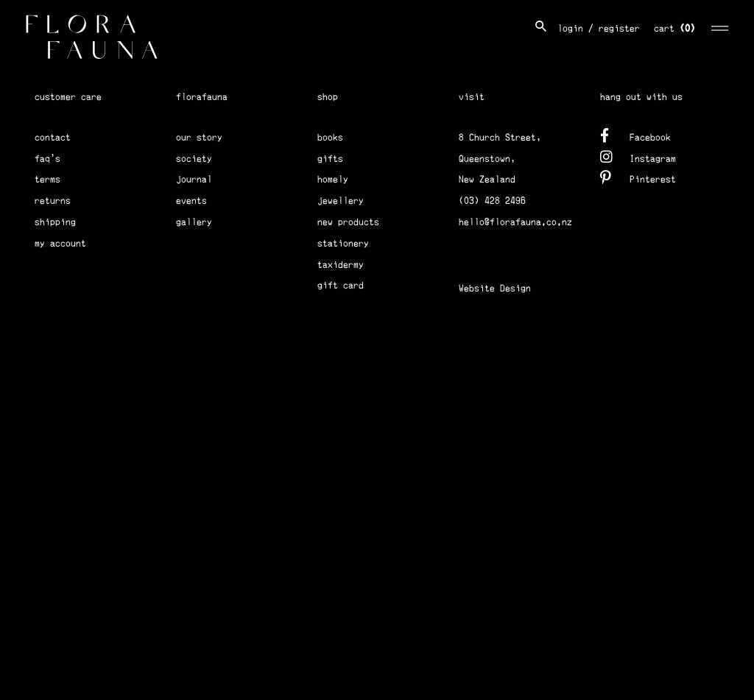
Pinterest (638, 177)
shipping (55, 222)
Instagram (638, 156)
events (191, 201)
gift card (341, 285)
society (194, 159)
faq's (47, 159)
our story (199, 137)
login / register (599, 28)
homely (333, 179)
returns (53, 201)
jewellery (341, 201)
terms (47, 179)
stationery (343, 243)
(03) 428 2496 (492, 201)
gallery (194, 222)
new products (348, 222)
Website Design (495, 288)
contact (53, 137)
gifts (330, 159)
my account (60, 243)
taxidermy (341, 265)
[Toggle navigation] (720, 26)
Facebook (635, 135)
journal (194, 179)
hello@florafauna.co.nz (515, 222)
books (330, 137)
